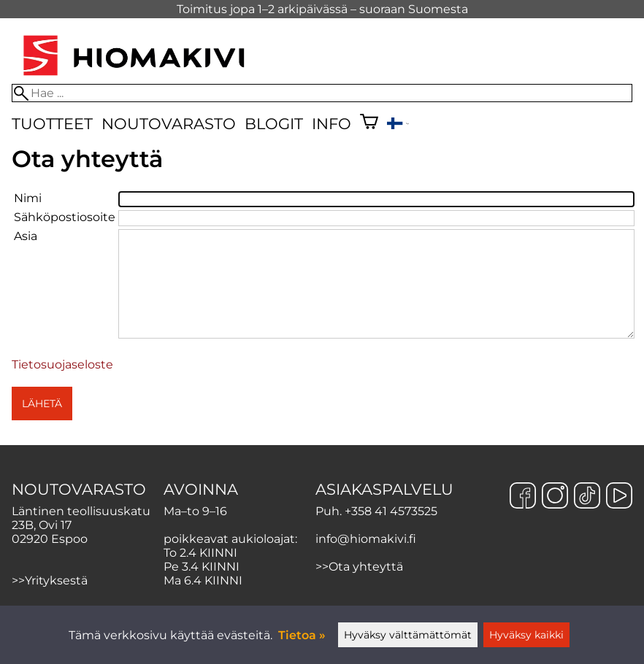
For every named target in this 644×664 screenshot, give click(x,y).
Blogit (274, 124)
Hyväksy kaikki (526, 635)
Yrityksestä (56, 580)
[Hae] (322, 93)
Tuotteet (52, 124)
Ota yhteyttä (366, 567)
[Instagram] (555, 497)
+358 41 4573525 (391, 511)
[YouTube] (619, 497)
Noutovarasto (169, 124)
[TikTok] (587, 497)
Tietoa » (302, 635)
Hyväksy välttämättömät (408, 635)
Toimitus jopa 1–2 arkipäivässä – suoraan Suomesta (322, 9)
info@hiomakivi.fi (366, 539)
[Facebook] (523, 497)
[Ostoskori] (369, 123)
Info (331, 124)
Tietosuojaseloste (62, 364)
